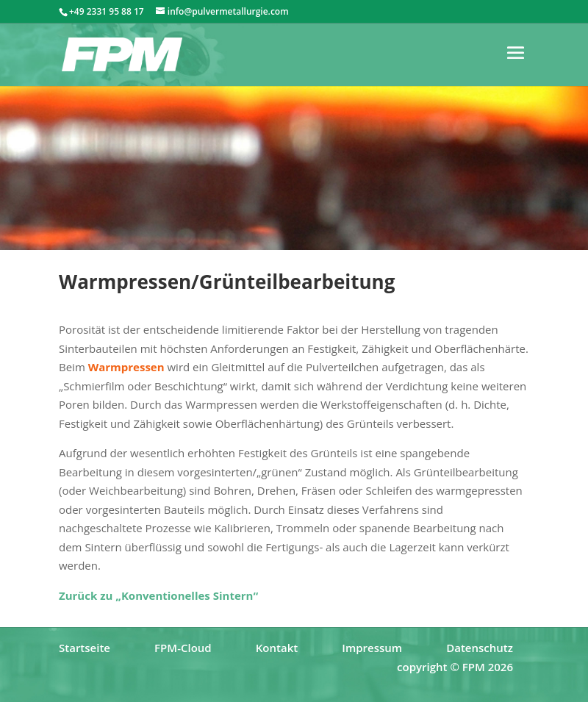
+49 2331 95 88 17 (107, 11)
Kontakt (277, 648)
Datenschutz (480, 648)
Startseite (85, 648)
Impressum (372, 648)
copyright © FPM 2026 (455, 667)
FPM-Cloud (183, 648)
